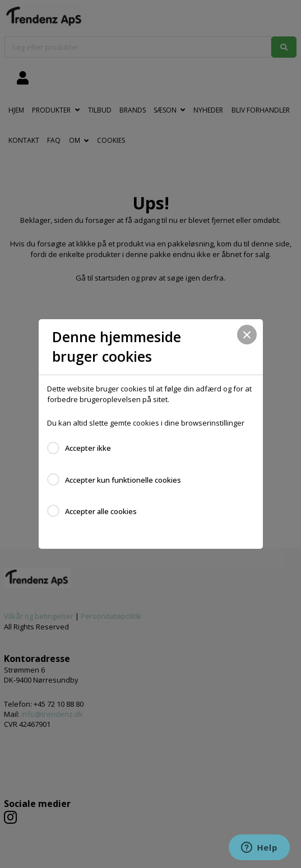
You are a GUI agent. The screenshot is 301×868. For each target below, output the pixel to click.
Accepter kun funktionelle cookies (123, 480)
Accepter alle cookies (101, 511)
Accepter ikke (88, 448)
